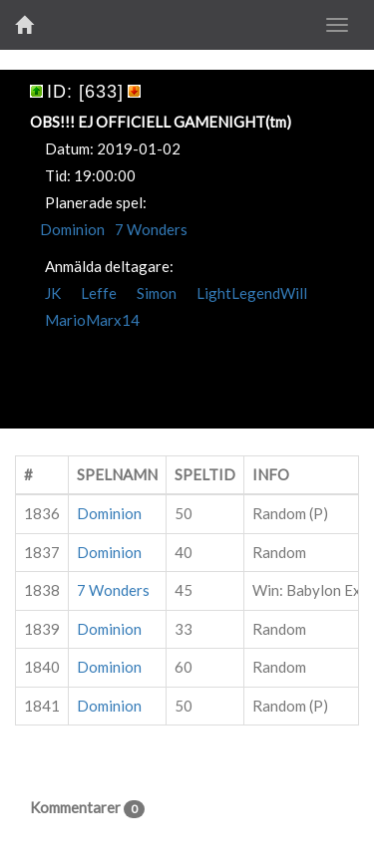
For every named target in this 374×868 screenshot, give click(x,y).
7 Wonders (151, 229)
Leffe (99, 293)
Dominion (72, 229)
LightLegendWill (252, 293)
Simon (157, 293)
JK (53, 293)
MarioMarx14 (92, 320)
